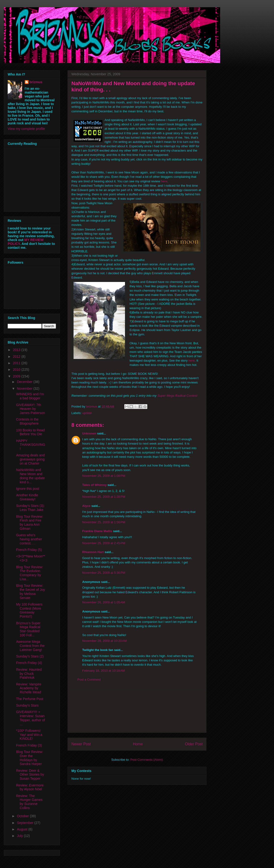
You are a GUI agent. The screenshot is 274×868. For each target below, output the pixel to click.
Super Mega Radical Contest (177, 396)
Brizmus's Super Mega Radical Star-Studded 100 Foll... (28, 629)
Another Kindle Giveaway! (27, 497)
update (87, 413)
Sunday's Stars (27, 705)
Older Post (194, 744)
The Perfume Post (30, 699)
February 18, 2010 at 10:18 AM (103, 671)
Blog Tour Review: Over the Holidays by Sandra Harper (30, 758)
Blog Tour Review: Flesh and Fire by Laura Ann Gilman (30, 523)
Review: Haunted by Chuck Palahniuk (29, 674)
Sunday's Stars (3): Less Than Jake (30, 508)
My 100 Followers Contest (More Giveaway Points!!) (29, 610)
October (23, 816)
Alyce (86, 506)
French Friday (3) (29, 745)
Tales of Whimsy (94, 485)
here (164, 181)
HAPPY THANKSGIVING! (31, 445)
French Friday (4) (29, 663)
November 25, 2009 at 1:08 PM (104, 476)
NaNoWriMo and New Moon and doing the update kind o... (30, 476)
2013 (17, 350)
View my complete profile (26, 129)
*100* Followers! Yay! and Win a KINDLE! (29, 735)
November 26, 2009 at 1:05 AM (104, 602)
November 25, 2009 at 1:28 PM (104, 497)
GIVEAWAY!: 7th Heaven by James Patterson (31, 409)
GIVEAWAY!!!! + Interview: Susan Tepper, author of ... (31, 718)
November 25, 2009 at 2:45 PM (104, 543)
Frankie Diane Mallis (97, 531)
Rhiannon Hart (93, 552)
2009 (17, 376)
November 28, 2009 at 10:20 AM (104, 641)
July (20, 836)
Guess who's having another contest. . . (29, 539)
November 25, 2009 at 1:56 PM (104, 522)
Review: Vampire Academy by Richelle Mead (29, 688)
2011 (17, 363)
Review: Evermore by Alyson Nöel (30, 787)
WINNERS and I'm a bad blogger (30, 396)
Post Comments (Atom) (146, 760)
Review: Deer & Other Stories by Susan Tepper (30, 775)
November (25, 389)
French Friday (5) (29, 550)
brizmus (36, 82)
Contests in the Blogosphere (27, 421)
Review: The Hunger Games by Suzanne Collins (29, 802)
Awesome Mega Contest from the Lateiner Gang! (30, 646)
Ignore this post (28, 489)
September (25, 823)
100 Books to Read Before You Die (30, 432)
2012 (17, 357)
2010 (17, 370)
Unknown (89, 433)
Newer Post (81, 744)
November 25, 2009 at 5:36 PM (104, 573)
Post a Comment (89, 680)
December (25, 382)
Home (138, 744)
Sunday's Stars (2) (30, 656)
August (22, 829)
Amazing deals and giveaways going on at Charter (30, 459)
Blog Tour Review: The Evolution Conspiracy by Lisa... (30, 573)
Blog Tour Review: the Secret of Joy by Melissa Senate (31, 592)
